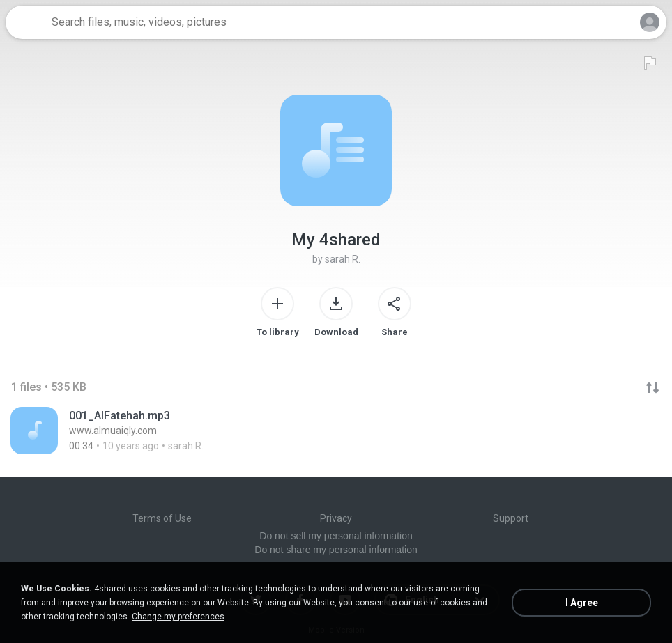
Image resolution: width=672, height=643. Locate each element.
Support (511, 518)
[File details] (158, 431)
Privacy (336, 518)
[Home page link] (26, 22)
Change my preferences (178, 617)
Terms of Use (162, 518)
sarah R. (343, 259)
